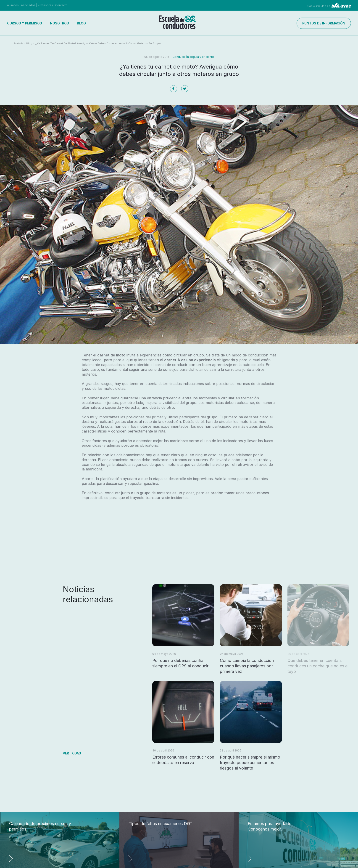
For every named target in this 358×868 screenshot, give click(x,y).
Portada (18, 43)
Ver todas (72, 753)
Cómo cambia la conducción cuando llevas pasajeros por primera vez (247, 666)
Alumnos (13, 5)
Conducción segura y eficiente (193, 57)
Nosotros (59, 23)
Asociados (28, 5)
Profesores (45, 5)
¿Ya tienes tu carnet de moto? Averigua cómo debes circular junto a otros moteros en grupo (98, 43)
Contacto (61, 5)
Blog (81, 23)
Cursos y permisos (25, 23)
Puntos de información (324, 23)
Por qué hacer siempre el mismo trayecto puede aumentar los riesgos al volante (250, 763)
